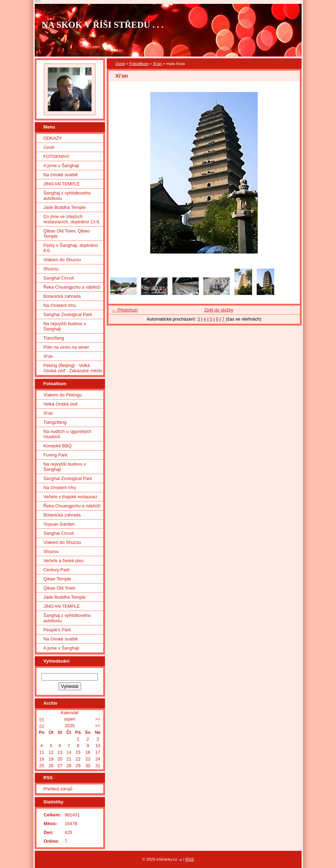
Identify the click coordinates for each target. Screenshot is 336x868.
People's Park (57, 630)
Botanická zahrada (62, 296)
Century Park (57, 570)
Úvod (120, 64)
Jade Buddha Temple (65, 207)
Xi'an (157, 64)
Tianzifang (54, 338)
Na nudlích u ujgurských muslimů (68, 434)
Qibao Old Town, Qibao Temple (67, 234)
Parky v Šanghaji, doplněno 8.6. (71, 248)
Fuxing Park (55, 455)
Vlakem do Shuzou (62, 260)
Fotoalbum (139, 64)
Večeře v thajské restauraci (71, 497)
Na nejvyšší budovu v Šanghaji (65, 326)
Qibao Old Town (60, 588)
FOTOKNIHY (57, 156)
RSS (190, 859)
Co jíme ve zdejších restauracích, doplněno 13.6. (72, 219)
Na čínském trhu (60, 305)
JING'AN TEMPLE (62, 184)
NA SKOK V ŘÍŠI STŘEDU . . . (103, 25)
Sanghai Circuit (59, 278)
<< (42, 719)
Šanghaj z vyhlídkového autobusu (67, 196)
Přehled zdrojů (58, 789)
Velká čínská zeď (61, 404)
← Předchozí (125, 310)
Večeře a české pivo (64, 561)
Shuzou (51, 269)
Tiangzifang (55, 422)
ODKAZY (53, 138)
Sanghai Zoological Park (68, 314)
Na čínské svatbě (61, 175)
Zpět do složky (219, 310)
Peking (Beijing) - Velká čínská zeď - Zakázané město (73, 368)
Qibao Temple (57, 579)
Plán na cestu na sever (66, 347)
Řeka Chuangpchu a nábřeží (72, 287)
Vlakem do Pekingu (63, 395)
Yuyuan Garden (59, 524)
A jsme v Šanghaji (61, 166)
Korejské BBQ (58, 446)
